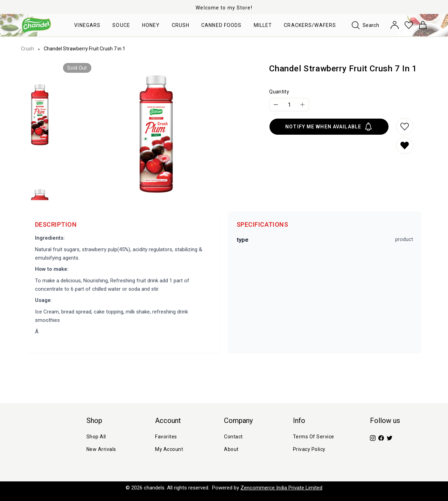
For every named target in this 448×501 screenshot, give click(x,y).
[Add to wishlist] (405, 127)
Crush (27, 49)
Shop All (96, 437)
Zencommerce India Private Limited (281, 488)
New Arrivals (101, 449)
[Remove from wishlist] (405, 146)
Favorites (166, 437)
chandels (154, 488)
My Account (169, 449)
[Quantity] (289, 105)
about (231, 449)
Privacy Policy (309, 449)
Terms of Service (314, 437)
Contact (233, 437)
